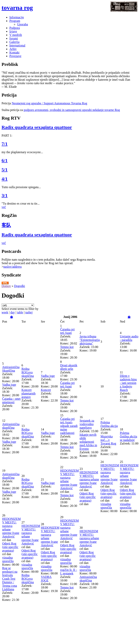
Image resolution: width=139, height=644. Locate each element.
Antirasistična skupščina (11, 426)
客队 (6, 225)
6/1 (5, 160)
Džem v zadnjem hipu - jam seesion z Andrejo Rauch (128, 383)
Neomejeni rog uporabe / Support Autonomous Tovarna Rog (49, 103)
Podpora (15, 28)
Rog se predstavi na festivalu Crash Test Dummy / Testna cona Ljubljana (10, 579)
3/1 (5, 195)
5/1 (5, 170)
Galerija (14, 42)
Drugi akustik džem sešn (69, 367)
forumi (14, 38)
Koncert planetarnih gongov (29, 393)
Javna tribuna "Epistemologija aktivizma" (90, 340)
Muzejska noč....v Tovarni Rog (108, 440)
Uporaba (23, 24)
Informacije (17, 17)
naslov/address (12, 267)
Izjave (13, 31)
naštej (29, 312)
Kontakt (14, 52)
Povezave (15, 56)
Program (15, 21)
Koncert (46, 390)
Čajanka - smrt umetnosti (11, 400)
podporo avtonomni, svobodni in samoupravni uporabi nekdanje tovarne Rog (72, 110)
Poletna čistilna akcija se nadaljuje (128, 436)
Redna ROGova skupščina (28, 372)
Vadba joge (9, 385)
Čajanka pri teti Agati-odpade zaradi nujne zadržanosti (69, 426)
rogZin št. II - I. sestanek (69, 572)
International (17, 45)
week (5, 312)
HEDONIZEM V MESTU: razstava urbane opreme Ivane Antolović (89, 479)
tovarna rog (17, 8)
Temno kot (67, 347)
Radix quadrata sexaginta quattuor (37, 127)
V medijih (16, 35)
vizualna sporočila (106, 506)
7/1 (5, 144)
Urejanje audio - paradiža (129, 338)
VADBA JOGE (46, 579)
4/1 (5, 179)
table (20, 312)
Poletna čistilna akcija (109, 424)
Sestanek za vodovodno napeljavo (87, 424)
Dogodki (20, 286)
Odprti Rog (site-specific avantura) (88, 497)
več (4, 207)
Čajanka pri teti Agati (67, 331)
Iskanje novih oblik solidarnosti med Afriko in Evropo (88, 442)
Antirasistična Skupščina (11, 369)
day (13, 312)
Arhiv (13, 49)
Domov (6, 286)
